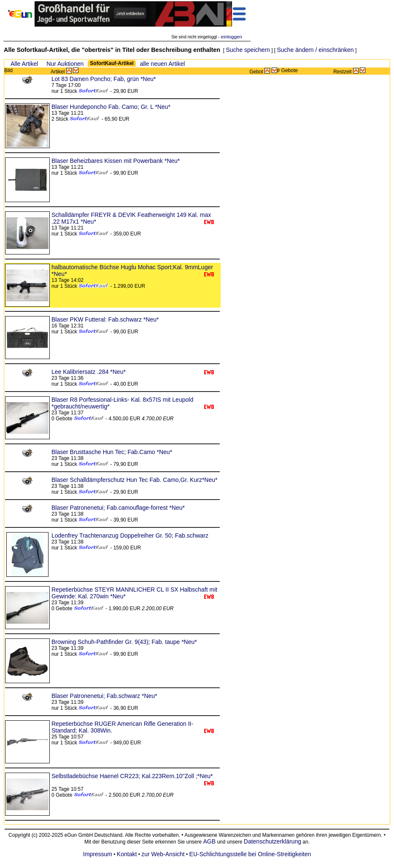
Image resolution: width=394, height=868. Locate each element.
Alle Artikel (24, 64)
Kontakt (127, 854)
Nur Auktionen (65, 64)
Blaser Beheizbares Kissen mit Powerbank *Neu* (116, 161)
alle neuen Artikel (163, 64)
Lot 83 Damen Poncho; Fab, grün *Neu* (104, 79)
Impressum (98, 854)
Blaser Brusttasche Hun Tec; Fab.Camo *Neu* (112, 452)
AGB (210, 841)
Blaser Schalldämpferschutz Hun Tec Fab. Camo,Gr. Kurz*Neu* (134, 480)
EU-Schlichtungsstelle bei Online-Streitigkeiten (250, 854)
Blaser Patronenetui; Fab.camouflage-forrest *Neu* (118, 508)
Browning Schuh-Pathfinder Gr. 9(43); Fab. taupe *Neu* (124, 642)
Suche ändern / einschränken (315, 50)
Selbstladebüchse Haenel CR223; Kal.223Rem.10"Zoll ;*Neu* (132, 776)
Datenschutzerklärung (273, 841)
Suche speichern (248, 50)
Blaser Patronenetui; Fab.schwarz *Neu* (104, 696)
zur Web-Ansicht (163, 854)
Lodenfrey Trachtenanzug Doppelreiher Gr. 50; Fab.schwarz (130, 535)
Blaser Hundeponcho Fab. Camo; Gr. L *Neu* (111, 107)
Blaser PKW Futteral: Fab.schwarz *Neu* (105, 319)
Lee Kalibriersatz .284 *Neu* (89, 372)
